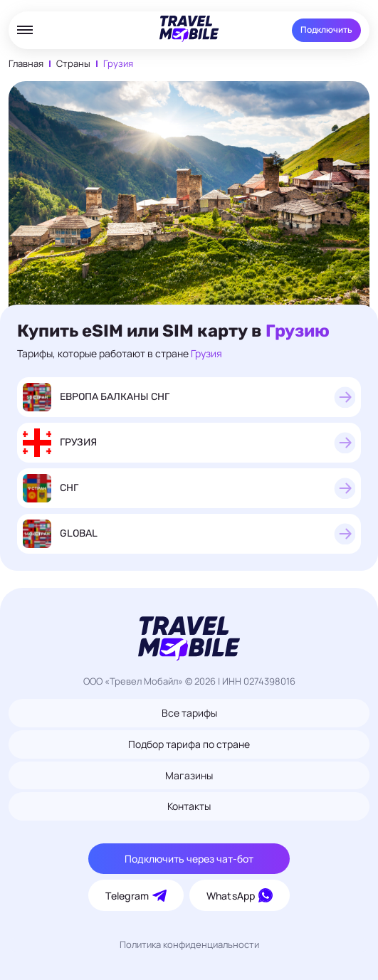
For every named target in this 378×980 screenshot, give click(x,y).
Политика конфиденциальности (189, 944)
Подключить (326, 30)
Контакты (189, 806)
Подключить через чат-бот (189, 859)
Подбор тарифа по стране (189, 744)
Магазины (189, 775)
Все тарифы (189, 713)
